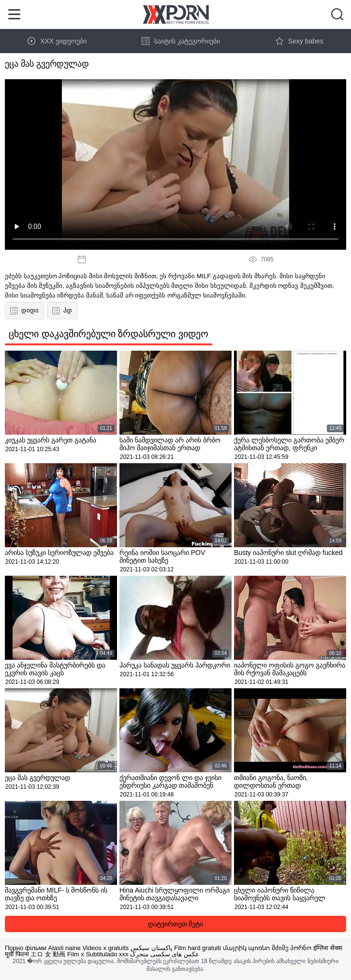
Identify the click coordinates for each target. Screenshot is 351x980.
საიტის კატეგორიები (181, 41)
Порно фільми (26, 948)
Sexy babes (300, 41)
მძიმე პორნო (292, 948)
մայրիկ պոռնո (247, 948)
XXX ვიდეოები (57, 41)
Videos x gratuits (105, 948)
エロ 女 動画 (48, 954)
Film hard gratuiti (197, 948)
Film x (76, 954)
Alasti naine (65, 948)
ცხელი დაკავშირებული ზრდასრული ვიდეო (109, 334)
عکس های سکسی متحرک (165, 954)
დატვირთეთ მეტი (176, 924)
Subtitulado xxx (107, 954)
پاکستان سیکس (152, 948)
